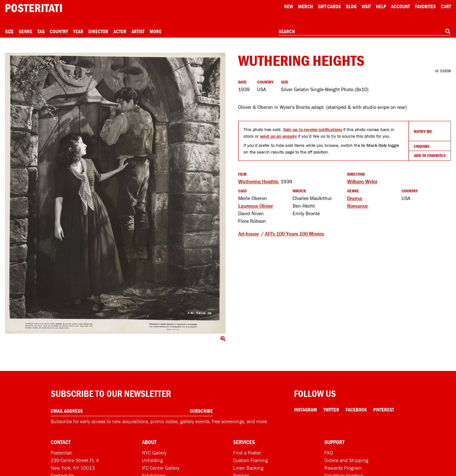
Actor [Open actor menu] (120, 31)
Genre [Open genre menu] (25, 31)
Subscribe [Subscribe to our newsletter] (201, 411)
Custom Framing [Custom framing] (250, 460)
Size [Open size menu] (9, 31)
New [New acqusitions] (288, 6)
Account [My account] (400, 6)
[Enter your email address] (132, 411)
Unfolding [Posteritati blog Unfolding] (152, 460)
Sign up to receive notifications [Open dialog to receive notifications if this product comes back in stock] (313, 129)
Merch (305, 6)
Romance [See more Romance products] (357, 206)
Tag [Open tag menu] (41, 31)
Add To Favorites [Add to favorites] (430, 155)
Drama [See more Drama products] (355, 198)
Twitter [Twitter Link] (331, 410)
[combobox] (365, 32)
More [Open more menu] (155, 31)
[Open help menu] (381, 6)
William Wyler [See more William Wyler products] (362, 181)
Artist (138, 31)
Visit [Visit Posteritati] (366, 6)
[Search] (448, 31)
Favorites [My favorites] (425, 6)
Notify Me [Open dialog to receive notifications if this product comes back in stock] (423, 131)
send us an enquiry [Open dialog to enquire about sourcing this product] (278, 136)
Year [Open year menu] (78, 31)
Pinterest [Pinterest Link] (383, 410)
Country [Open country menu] (59, 31)
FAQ (329, 453)
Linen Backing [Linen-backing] (248, 468)
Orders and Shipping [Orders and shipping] (346, 460)
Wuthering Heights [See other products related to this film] (258, 181)
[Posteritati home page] (34, 8)
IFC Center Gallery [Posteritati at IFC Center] (161, 468)
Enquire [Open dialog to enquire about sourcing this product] (422, 146)
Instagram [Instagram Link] (305, 410)
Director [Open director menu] (98, 31)
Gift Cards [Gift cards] (329, 6)
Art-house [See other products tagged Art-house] (248, 234)
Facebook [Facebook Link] (356, 410)
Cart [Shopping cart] (446, 6)
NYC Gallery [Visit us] (154, 453)
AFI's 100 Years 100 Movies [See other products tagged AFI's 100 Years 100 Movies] (294, 234)
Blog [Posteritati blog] (351, 6)
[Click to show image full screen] (115, 193)
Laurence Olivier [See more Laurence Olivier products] (255, 206)
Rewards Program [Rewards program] (343, 468)
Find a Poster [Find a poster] (247, 453)
